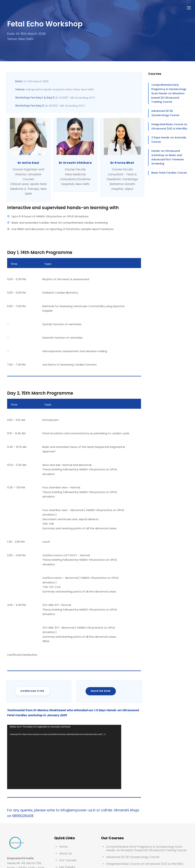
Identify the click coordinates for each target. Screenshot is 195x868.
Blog (62, 841)
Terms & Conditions (72, 855)
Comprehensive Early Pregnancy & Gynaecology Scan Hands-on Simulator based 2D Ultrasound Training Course (170, 93)
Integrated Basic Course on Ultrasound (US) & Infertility (166, 124)
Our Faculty (67, 827)
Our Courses (67, 821)
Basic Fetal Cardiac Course (166, 166)
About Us (65, 814)
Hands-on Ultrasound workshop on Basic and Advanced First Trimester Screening (169, 152)
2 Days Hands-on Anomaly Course (166, 137)
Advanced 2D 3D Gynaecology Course (168, 110)
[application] (64, 717)
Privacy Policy (68, 848)
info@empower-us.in (25, 845)
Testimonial (66, 834)
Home (63, 807)
